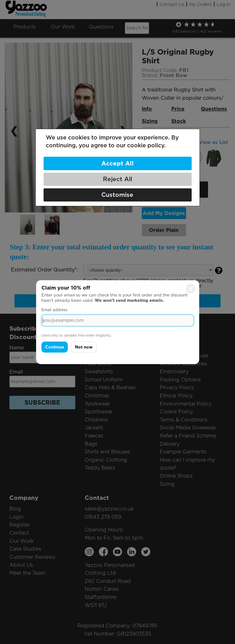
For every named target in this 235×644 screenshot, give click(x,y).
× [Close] (191, 288)
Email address (54, 310)
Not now (84, 347)
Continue (55, 347)
